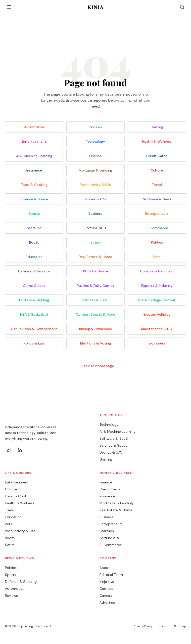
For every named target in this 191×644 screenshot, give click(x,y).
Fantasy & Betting (34, 300)
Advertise (107, 602)
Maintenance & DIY (157, 329)
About (105, 568)
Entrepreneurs (157, 214)
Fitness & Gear (95, 300)
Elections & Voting (95, 343)
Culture (157, 170)
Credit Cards (157, 156)
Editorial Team (111, 575)
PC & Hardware (95, 271)
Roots (34, 242)
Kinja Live (107, 582)
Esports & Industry (157, 286)
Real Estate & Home (95, 257)
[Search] (182, 7)
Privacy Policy (143, 626)
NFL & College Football (157, 300)
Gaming (157, 127)
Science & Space (34, 199)
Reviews (95, 127)
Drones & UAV (95, 199)
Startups (34, 228)
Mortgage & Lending (95, 170)
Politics (157, 242)
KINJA (96, 7)
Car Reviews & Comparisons (34, 329)
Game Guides (34, 286)
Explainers (157, 343)
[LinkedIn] (20, 450)
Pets (157, 257)
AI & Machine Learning (34, 156)
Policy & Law (34, 343)
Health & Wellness (157, 141)
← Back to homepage (96, 366)
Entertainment (34, 141)
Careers (106, 596)
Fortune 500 (95, 228)
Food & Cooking (34, 185)
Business (95, 214)
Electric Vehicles (157, 314)
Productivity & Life (95, 185)
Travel (157, 185)
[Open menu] (9, 7)
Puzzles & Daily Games (95, 286)
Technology (95, 141)
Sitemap (180, 626)
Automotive (34, 127)
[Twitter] (9, 450)
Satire (95, 242)
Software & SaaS (157, 199)
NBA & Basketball (34, 314)
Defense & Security (34, 271)
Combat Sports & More (95, 314)
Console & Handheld (157, 271)
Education (34, 257)
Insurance (34, 170)
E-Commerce (157, 228)
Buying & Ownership (95, 329)
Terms (163, 626)
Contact (106, 589)
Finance (95, 156)
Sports (34, 214)
